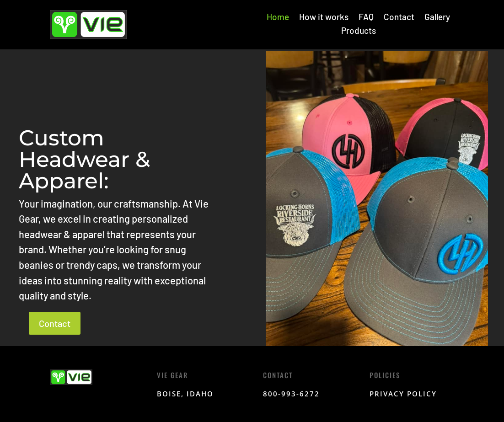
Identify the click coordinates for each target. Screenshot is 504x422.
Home (278, 18)
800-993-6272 (291, 394)
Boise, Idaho (185, 394)
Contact (399, 18)
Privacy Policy (403, 394)
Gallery (437, 18)
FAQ (366, 18)
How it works (324, 18)
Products (359, 32)
